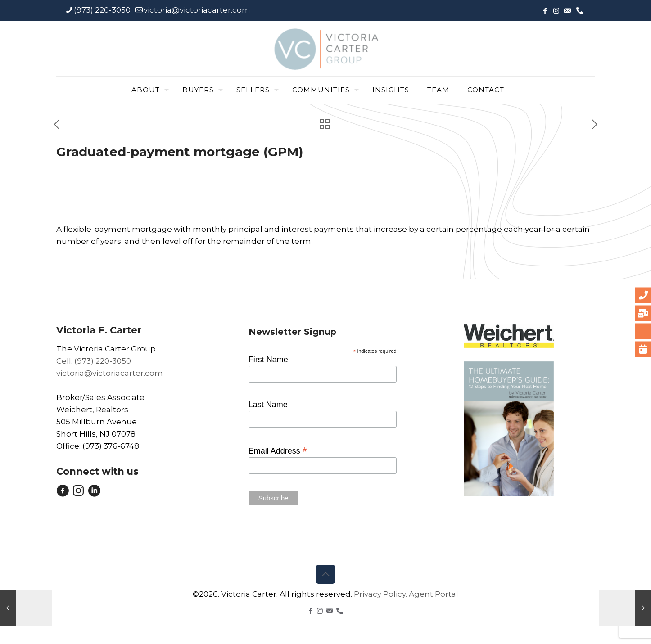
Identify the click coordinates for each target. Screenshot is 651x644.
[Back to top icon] (325, 574)
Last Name (268, 405)
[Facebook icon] (545, 11)
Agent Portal (434, 594)
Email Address (278, 450)
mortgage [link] (152, 229)
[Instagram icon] (556, 11)
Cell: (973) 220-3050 (94, 361)
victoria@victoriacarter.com (110, 373)
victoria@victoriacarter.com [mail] (197, 10)
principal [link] (245, 229)
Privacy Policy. (381, 594)
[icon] (567, 11)
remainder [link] (244, 241)
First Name (268, 360)
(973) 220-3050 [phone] (102, 10)
